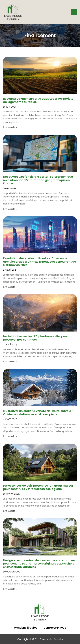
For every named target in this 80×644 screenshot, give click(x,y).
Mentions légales (26, 628)
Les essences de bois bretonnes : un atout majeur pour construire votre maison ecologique (38, 487)
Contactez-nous (55, 628)
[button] (74, 12)
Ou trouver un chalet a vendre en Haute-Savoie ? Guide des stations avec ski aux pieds (38, 413)
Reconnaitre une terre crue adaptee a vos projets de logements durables (38, 100)
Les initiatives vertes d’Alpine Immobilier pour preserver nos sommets (36, 338)
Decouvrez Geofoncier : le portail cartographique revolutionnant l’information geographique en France (38, 180)
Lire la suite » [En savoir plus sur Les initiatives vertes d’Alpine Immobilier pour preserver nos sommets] (10, 362)
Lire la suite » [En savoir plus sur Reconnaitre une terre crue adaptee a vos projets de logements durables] (10, 127)
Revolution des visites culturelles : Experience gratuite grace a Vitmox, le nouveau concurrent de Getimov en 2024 (40, 262)
